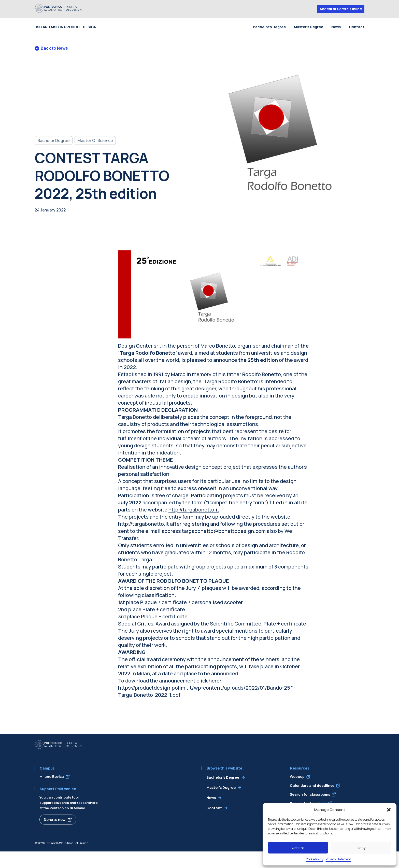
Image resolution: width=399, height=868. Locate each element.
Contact (357, 27)
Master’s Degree (309, 27)
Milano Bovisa (52, 777)
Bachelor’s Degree (269, 27)
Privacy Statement (338, 859)
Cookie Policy (315, 859)
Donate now (55, 820)
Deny (361, 848)
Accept (298, 848)
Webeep (297, 777)
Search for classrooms (310, 794)
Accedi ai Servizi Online (341, 9)
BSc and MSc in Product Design (66, 27)
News (336, 27)
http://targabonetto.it (194, 510)
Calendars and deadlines (312, 785)
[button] (389, 810)
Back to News (51, 48)
